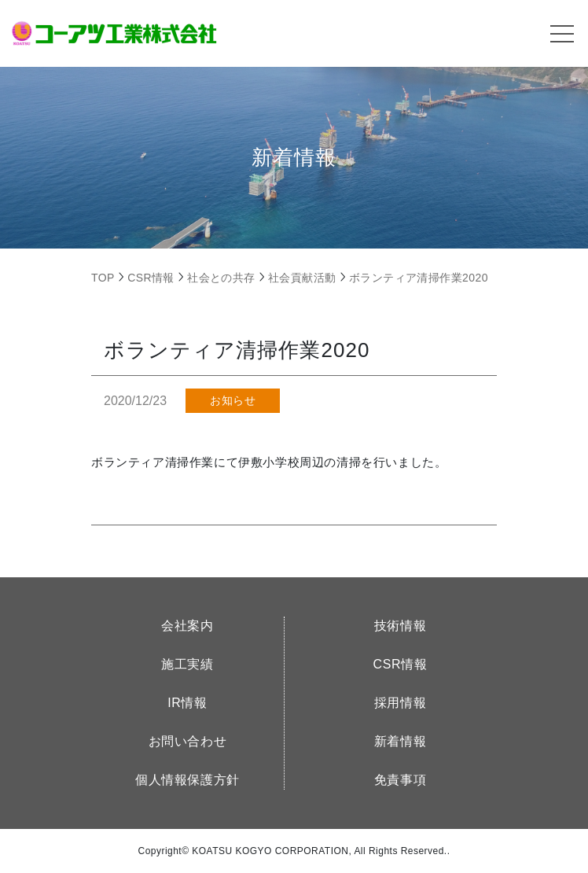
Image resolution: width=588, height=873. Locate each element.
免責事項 (401, 780)
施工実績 (187, 664)
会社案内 (187, 626)
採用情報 (401, 703)
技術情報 (401, 626)
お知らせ (233, 400)
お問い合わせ (188, 741)
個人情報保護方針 (187, 780)
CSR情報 (401, 664)
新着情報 (401, 741)
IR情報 (187, 703)
